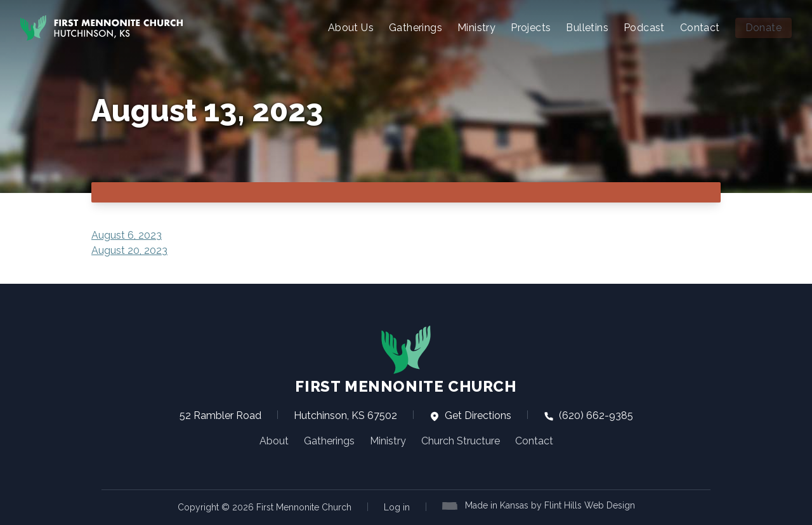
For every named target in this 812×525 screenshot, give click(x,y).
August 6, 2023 (127, 235)
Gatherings (416, 28)
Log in (397, 507)
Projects (531, 28)
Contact (700, 28)
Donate (763, 28)
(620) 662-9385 (588, 415)
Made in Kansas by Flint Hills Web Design (550, 505)
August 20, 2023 (129, 250)
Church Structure (461, 441)
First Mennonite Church (406, 360)
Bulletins (587, 28)
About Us (351, 28)
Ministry (476, 28)
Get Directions (470, 415)
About (274, 441)
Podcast (644, 28)
